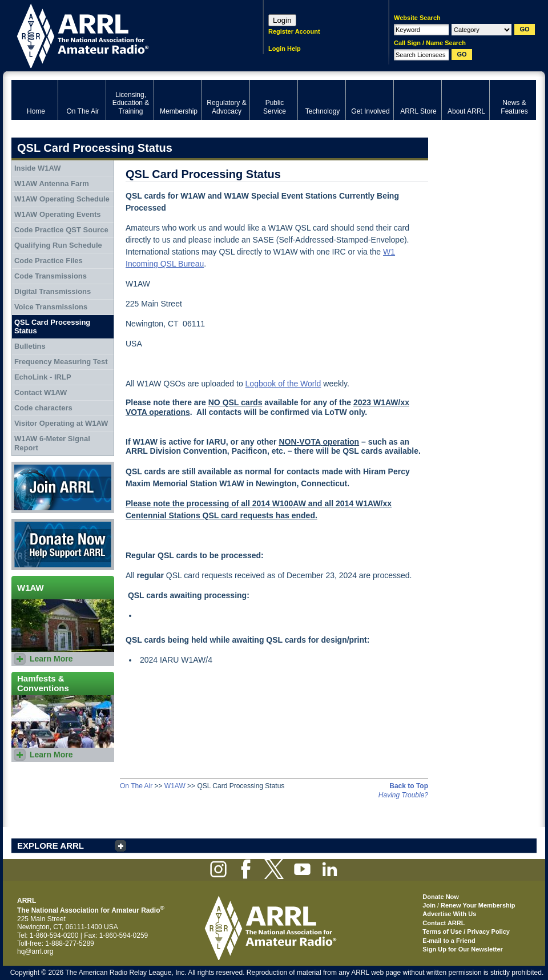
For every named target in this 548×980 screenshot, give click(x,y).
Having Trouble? (403, 795)
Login (282, 20)
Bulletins (30, 346)
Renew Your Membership (478, 905)
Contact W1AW (41, 392)
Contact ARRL (444, 923)
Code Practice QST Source (61, 230)
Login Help (285, 49)
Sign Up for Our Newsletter (463, 949)
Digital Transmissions (53, 291)
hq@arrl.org (35, 951)
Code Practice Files (49, 261)
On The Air (136, 786)
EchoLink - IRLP (43, 377)
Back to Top (409, 786)
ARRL (122, 35)
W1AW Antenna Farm (52, 184)
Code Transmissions (51, 276)
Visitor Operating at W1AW (61, 423)
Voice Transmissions (51, 307)
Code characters (43, 408)
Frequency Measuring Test (61, 362)
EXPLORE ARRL (51, 846)
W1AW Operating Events (58, 214)
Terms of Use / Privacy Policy (466, 931)
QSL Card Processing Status (52, 327)
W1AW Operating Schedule (62, 199)
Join (429, 905)
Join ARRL (63, 487)
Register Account (294, 31)
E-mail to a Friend (449, 941)
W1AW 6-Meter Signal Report (52, 443)
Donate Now (63, 545)
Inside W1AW (38, 168)
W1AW (175, 786)
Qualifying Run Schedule (58, 245)
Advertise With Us (449, 914)
